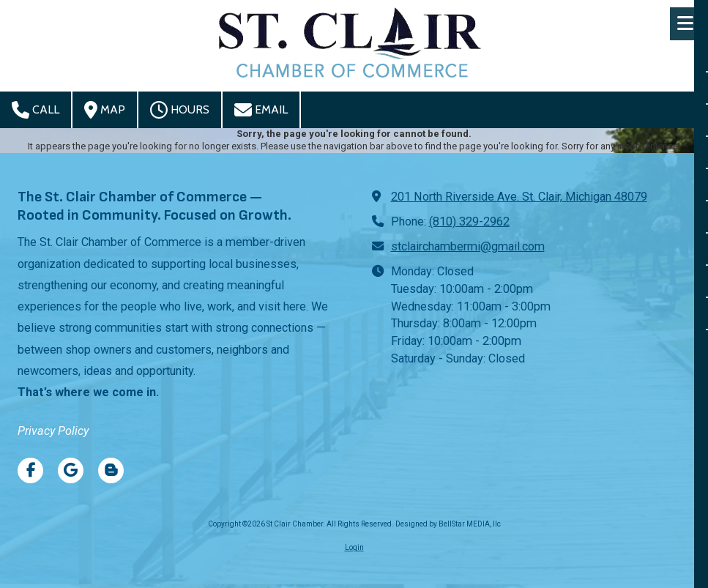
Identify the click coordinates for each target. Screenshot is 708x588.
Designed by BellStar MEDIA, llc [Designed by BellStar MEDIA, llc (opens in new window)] (448, 524)
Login (354, 547)
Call (36, 110)
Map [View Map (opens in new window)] (105, 110)
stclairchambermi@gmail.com (468, 246)
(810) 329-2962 (469, 222)
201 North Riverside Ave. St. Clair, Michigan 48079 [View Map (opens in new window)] (519, 197)
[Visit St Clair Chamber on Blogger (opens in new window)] (111, 470)
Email (261, 110)
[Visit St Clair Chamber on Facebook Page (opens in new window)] (30, 470)
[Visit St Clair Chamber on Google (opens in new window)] (71, 470)
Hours (180, 110)
